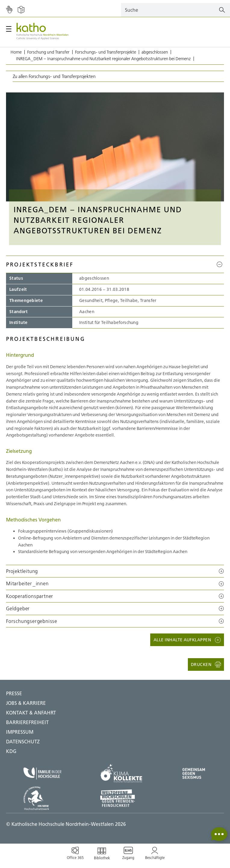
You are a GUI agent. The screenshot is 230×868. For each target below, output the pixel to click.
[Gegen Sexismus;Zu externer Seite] (194, 773)
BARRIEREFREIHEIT (27, 722)
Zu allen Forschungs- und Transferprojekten (54, 76)
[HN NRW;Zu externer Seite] (42, 798)
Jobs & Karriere (26, 703)
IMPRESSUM (20, 732)
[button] (115, 571)
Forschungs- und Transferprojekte (106, 52)
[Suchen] (222, 10)
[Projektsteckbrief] (220, 264)
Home (16, 52)
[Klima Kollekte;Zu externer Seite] (121, 773)
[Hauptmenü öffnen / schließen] (9, 29)
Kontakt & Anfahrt (31, 713)
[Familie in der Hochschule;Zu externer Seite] (42, 774)
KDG (11, 751)
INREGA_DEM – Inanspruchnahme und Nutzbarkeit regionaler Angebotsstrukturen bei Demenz (103, 59)
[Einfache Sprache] (21, 10)
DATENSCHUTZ (23, 742)
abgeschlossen (155, 52)
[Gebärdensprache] (9, 10)
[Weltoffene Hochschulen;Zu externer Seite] (121, 798)
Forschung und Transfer (48, 52)
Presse (14, 693)
